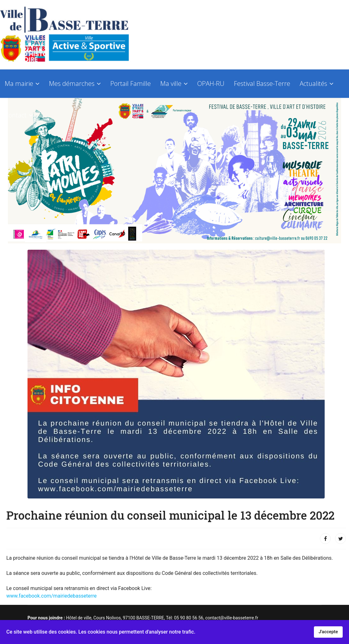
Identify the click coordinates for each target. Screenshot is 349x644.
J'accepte (328, 632)
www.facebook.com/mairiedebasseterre (52, 596)
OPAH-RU (211, 83)
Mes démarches (72, 83)
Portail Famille (131, 83)
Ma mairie (19, 83)
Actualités (313, 83)
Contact (16, 115)
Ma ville (171, 83)
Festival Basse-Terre (262, 83)
